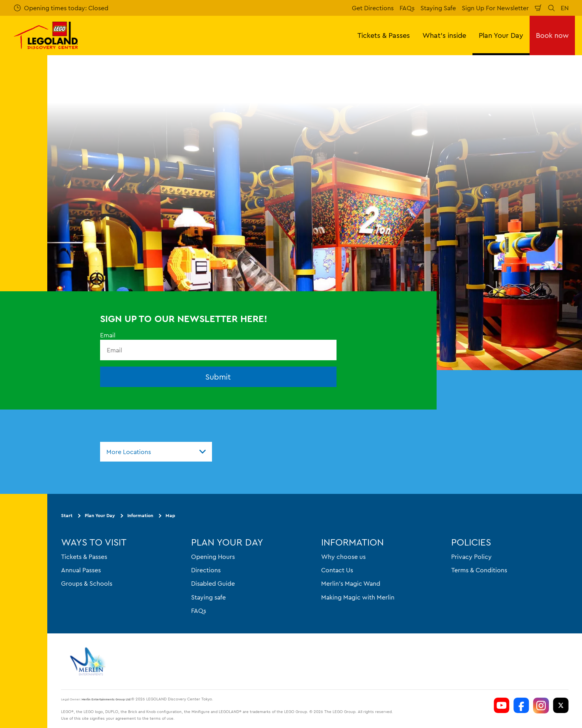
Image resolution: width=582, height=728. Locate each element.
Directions (206, 570)
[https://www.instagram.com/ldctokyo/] (541, 706)
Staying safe (208, 597)
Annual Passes (81, 570)
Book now (552, 35)
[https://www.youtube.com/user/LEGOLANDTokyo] (502, 706)
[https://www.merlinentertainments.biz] (89, 661)
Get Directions (373, 8)
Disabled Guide (213, 583)
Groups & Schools (87, 583)
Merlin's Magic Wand (351, 583)
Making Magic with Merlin (358, 597)
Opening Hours (213, 557)
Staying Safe (438, 8)
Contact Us (337, 570)
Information (140, 515)
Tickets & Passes (84, 557)
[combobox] (156, 452)
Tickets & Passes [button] (384, 35)
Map (170, 515)
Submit (218, 377)
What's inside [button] (444, 35)
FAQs (407, 8)
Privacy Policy (471, 557)
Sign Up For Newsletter (495, 8)
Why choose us (343, 557)
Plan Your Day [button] (501, 35)
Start (67, 515)
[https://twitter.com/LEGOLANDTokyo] (561, 706)
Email (108, 335)
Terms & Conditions (479, 570)
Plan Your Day (100, 515)
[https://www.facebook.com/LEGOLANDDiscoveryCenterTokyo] (521, 706)
